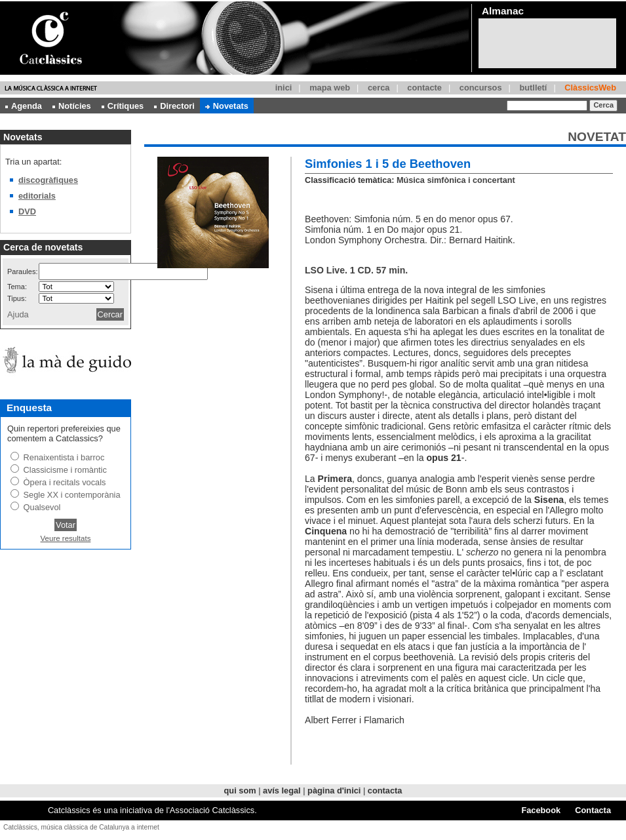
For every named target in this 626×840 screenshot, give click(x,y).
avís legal (282, 790)
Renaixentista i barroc (64, 457)
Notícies (72, 106)
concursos (481, 88)
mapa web (330, 88)
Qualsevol (42, 507)
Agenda (24, 106)
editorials (37, 196)
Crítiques (123, 106)
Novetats (227, 106)
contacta (385, 790)
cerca (379, 88)
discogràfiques (48, 180)
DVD (27, 211)
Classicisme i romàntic (65, 470)
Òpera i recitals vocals (65, 482)
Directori (174, 106)
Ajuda (18, 314)
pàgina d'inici (334, 790)
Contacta (593, 810)
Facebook (541, 810)
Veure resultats (66, 538)
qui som (240, 790)
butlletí (533, 88)
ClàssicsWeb (590, 88)
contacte (424, 88)
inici (284, 88)
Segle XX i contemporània (72, 495)
